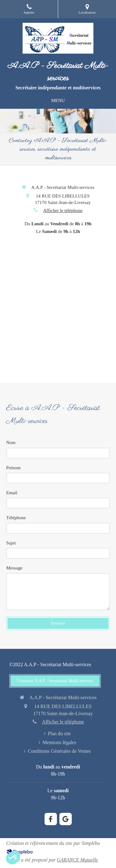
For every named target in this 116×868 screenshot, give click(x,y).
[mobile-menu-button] (58, 101)
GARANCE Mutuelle (77, 860)
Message (14, 568)
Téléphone (16, 518)
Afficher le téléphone (63, 210)
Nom (11, 442)
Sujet (11, 543)
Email (12, 493)
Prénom (13, 468)
